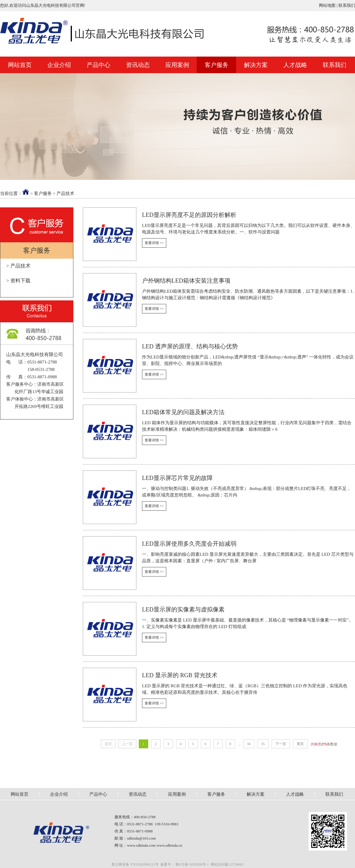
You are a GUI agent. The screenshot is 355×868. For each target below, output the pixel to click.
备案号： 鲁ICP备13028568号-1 (185, 864)
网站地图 (327, 5)
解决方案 (256, 65)
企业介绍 (59, 65)
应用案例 (177, 65)
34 (249, 744)
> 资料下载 (18, 281)
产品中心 (99, 65)
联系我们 (347, 5)
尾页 (300, 744)
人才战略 (295, 65)
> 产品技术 (18, 266)
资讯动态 (138, 65)
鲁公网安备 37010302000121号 (135, 864)
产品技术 (65, 193)
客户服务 (217, 65)
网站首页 (20, 65)
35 (263, 744)
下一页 (281, 744)
